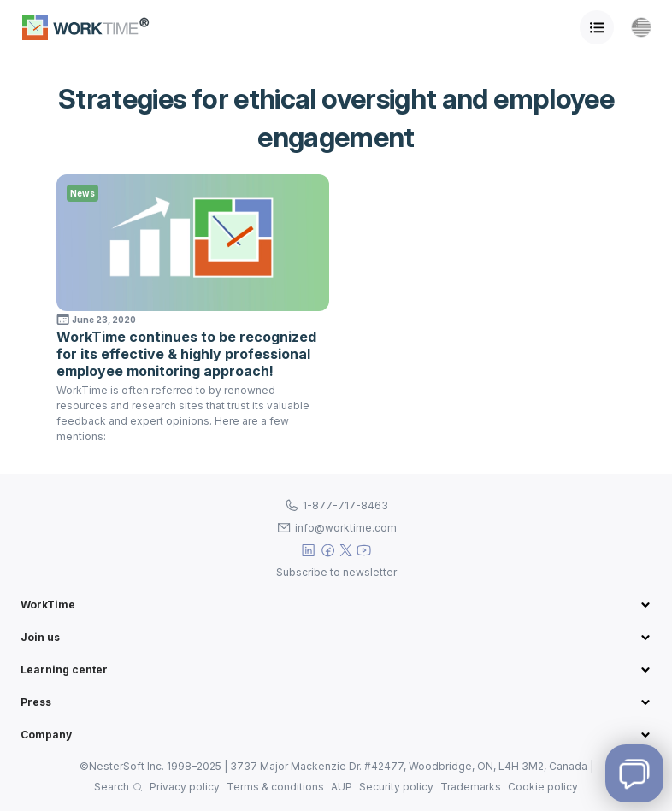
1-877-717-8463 (345, 505)
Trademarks (471, 787)
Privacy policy (185, 787)
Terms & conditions (275, 787)
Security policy (396, 787)
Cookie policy (543, 787)
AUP (342, 787)
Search (112, 787)
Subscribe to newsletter (336, 572)
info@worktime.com (346, 528)
